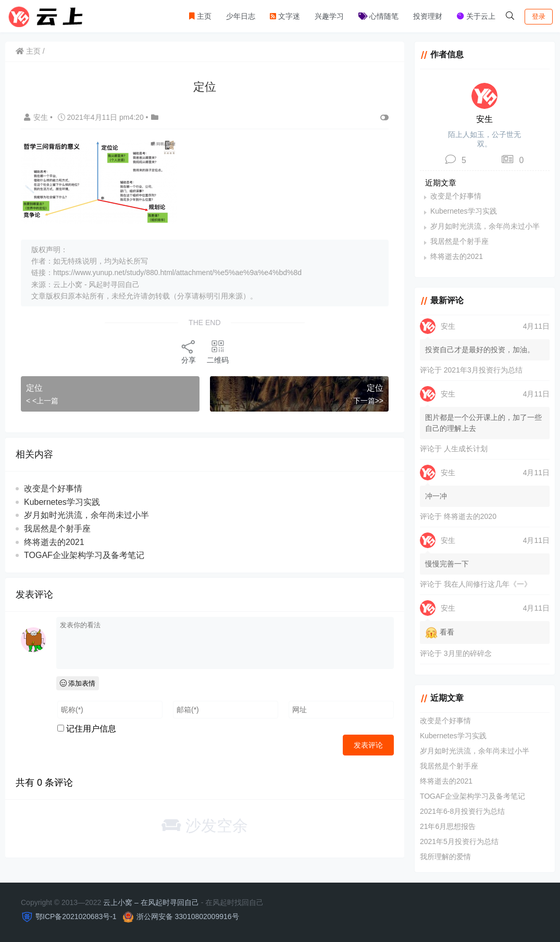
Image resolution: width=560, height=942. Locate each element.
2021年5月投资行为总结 (459, 841)
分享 (189, 351)
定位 (34, 388)
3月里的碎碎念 (468, 653)
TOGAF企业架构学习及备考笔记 (84, 555)
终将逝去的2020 (470, 516)
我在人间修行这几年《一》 (488, 584)
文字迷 (285, 16)
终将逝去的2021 (54, 542)
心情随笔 (378, 16)
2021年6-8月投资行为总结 (462, 811)
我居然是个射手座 (57, 529)
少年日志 (241, 16)
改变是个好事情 (53, 488)
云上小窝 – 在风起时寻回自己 (151, 902)
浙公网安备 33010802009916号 (188, 916)
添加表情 (78, 683)
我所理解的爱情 (445, 857)
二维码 (218, 351)
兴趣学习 (329, 16)
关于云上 (476, 16)
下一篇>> (368, 401)
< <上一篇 (42, 401)
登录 (539, 16)
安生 (37, 117)
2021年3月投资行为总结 (483, 370)
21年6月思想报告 (448, 826)
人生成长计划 (466, 449)
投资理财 (428, 16)
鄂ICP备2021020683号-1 (76, 916)
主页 (200, 16)
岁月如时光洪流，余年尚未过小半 (86, 515)
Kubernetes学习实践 (62, 502)
